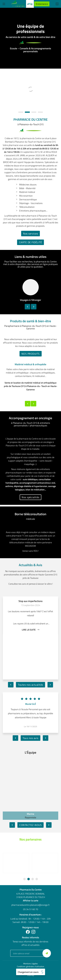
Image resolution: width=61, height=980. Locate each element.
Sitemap (31, 970)
